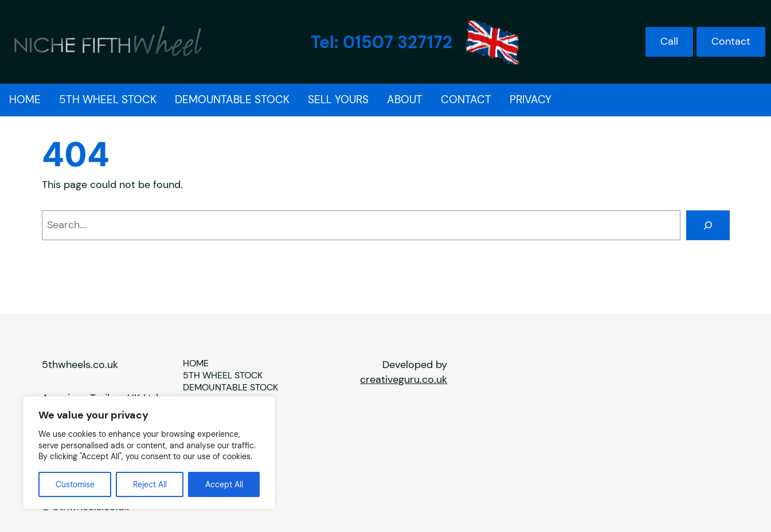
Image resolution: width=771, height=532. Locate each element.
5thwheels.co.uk (80, 365)
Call (669, 41)
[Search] (708, 225)
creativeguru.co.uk (404, 379)
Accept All (224, 484)
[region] (149, 453)
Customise (75, 484)
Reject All (150, 484)
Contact (731, 41)
